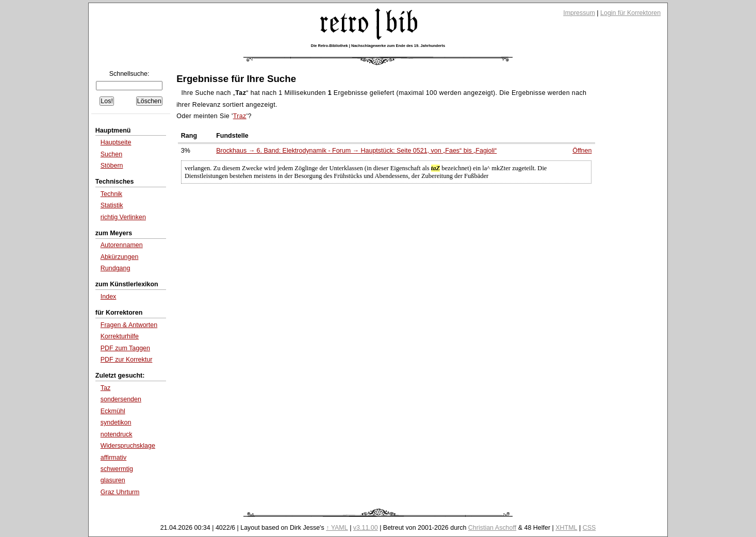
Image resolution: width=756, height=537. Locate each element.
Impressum (579, 13)
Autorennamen (122, 245)
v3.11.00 (366, 528)
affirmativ (113, 458)
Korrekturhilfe (120, 336)
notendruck (117, 434)
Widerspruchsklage (128, 446)
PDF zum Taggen (125, 348)
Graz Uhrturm (120, 492)
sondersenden (121, 399)
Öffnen (582, 151)
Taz (105, 388)
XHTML (566, 528)
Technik (111, 194)
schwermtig (117, 469)
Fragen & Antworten (129, 325)
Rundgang (116, 268)
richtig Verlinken (123, 217)
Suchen (111, 154)
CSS (589, 528)
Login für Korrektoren (630, 13)
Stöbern (112, 166)
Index (109, 297)
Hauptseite (116, 142)
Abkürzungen (120, 257)
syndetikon (116, 422)
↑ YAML (337, 528)
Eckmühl (113, 411)
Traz (240, 116)
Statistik (112, 205)
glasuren (113, 480)
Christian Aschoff (492, 528)
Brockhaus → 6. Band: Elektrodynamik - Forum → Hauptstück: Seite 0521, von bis (356, 151)
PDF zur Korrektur (127, 360)
